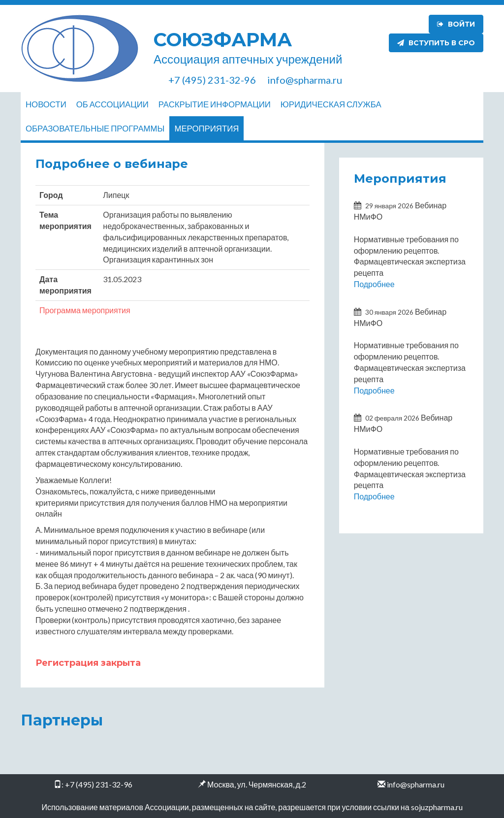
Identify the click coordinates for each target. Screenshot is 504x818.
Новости (46, 104)
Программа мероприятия (85, 310)
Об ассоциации (112, 104)
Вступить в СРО (436, 43)
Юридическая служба (331, 104)
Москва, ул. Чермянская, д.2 (257, 784)
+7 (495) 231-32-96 (99, 784)
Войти (456, 24)
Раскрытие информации (215, 104)
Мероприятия (206, 128)
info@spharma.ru (416, 784)
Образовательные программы (95, 128)
